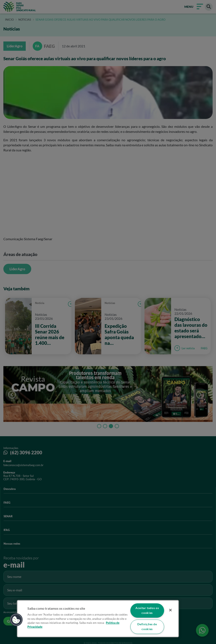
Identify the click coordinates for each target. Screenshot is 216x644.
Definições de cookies (147, 627)
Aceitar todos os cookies (147, 610)
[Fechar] (170, 610)
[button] (16, 620)
